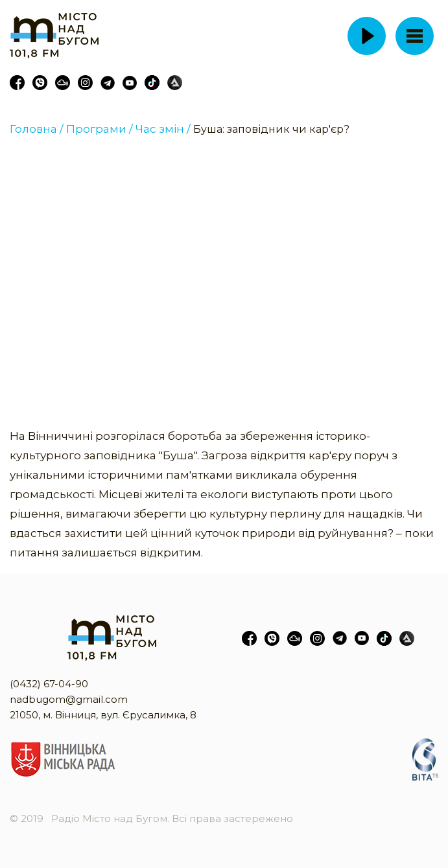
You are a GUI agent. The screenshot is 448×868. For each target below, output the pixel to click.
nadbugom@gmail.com (69, 699)
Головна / (37, 129)
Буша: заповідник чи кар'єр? (271, 129)
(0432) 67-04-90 (49, 684)
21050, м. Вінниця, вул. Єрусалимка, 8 (103, 715)
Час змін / (163, 129)
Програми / (100, 129)
